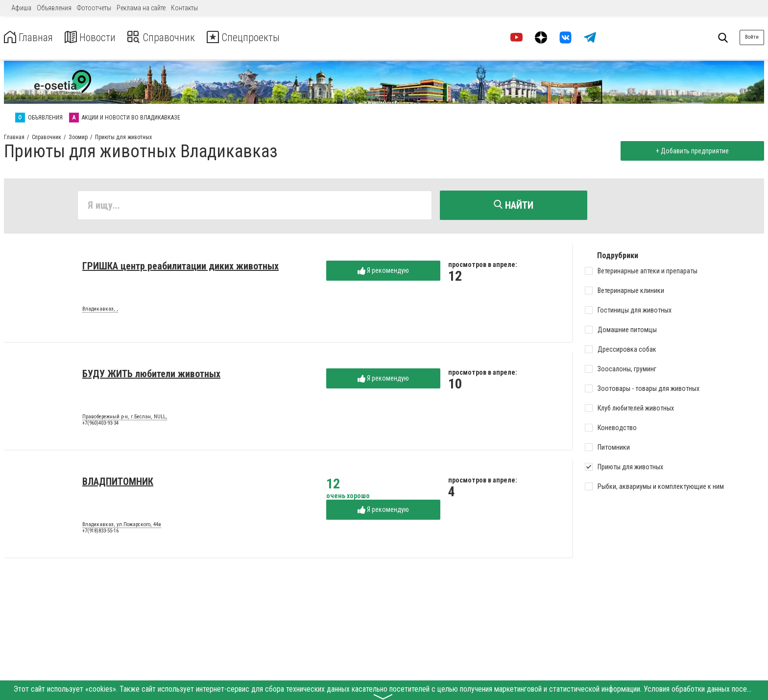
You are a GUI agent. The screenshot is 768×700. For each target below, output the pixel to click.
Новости (97, 37)
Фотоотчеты (94, 8)
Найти (514, 205)
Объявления (54, 8)
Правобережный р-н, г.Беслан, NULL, (125, 418)
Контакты (184, 8)
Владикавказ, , (100, 311)
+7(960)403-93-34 (100, 425)
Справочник (173, 37)
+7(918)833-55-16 (100, 533)
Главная (31, 37)
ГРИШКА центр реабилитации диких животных (180, 267)
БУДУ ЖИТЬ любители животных (151, 375)
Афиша (21, 8)
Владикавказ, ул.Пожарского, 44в (122, 526)
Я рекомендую (383, 272)
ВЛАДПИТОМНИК (118, 483)
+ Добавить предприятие (690, 151)
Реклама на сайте (141, 8)
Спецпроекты (262, 37)
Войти (752, 37)
